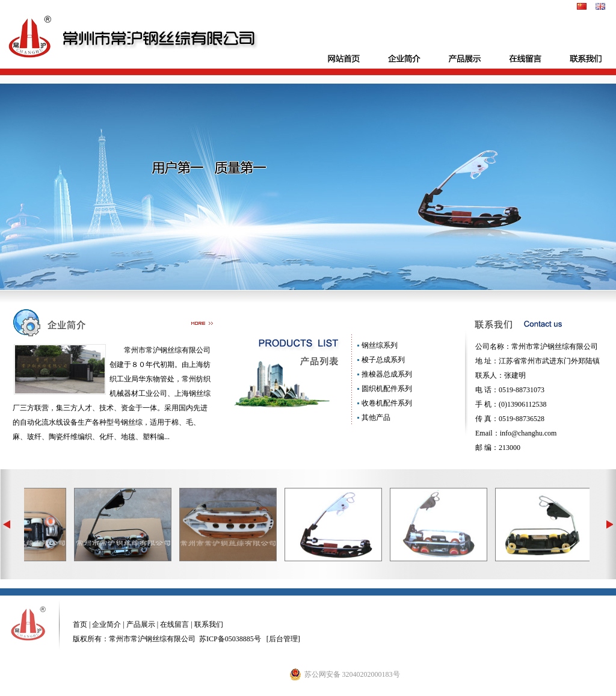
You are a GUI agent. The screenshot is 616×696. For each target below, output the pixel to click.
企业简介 (106, 624)
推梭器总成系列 (386, 374)
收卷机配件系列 (386, 403)
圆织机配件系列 (386, 389)
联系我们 (209, 624)
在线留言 (174, 624)
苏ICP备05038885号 (230, 639)
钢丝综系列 (379, 345)
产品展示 (140, 624)
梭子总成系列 (382, 360)
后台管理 (283, 639)
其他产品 (375, 417)
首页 (80, 624)
